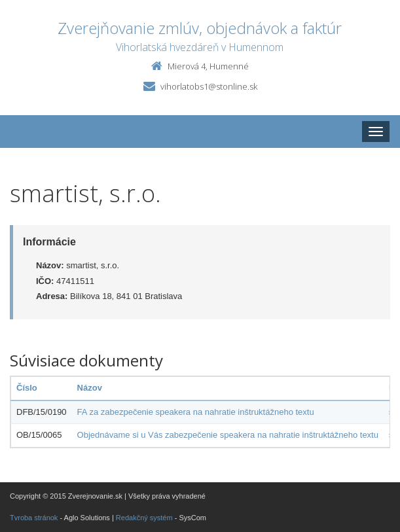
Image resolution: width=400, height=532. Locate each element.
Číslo (27, 388)
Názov (90, 388)
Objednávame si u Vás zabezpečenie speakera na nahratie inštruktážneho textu (228, 435)
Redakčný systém (144, 518)
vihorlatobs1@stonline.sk (209, 86)
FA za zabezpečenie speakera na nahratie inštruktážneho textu (196, 412)
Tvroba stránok (34, 518)
